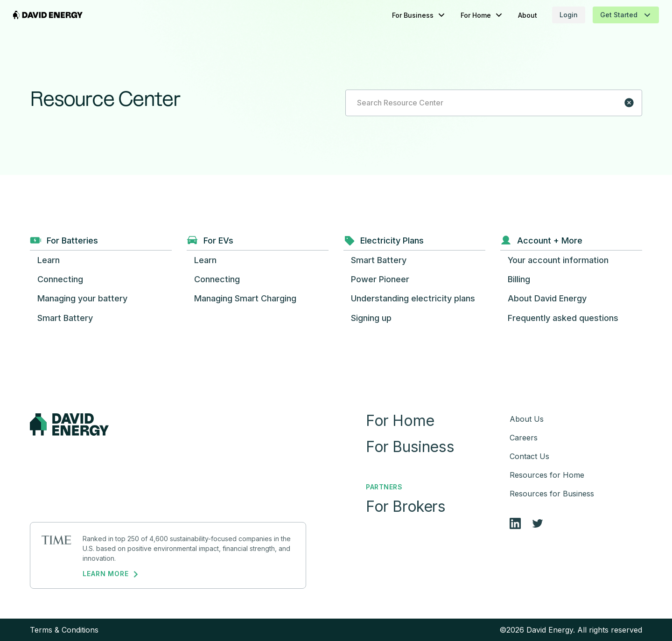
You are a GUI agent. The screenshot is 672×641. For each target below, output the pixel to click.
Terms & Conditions (64, 630)
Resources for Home (547, 475)
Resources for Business (552, 494)
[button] (402, 15)
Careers (524, 438)
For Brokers (406, 507)
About (511, 15)
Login (552, 15)
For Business (410, 447)
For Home (400, 421)
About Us (527, 419)
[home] (65, 15)
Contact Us (529, 456)
